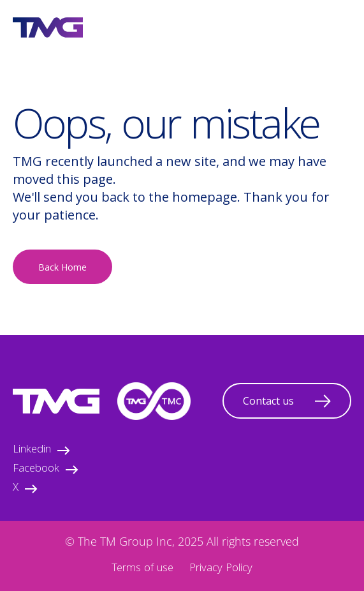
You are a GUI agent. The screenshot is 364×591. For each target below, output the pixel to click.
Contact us (287, 401)
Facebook (46, 469)
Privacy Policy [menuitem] (221, 569)
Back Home (62, 267)
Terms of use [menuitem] (142, 569)
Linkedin (41, 450)
